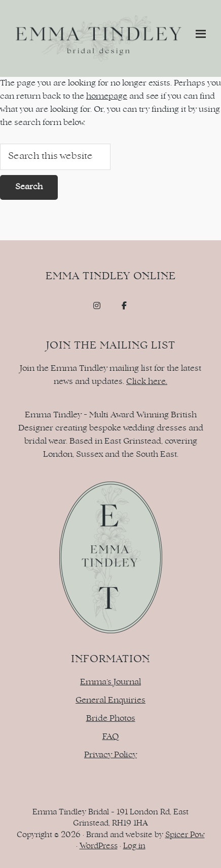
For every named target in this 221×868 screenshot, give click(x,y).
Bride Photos (111, 719)
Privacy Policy (110, 755)
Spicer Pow (185, 835)
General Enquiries (110, 701)
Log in (134, 847)
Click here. (147, 382)
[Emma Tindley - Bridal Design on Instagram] (97, 306)
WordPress (99, 847)
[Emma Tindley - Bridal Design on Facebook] (124, 306)
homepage (107, 97)
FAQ (111, 737)
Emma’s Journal (110, 682)
